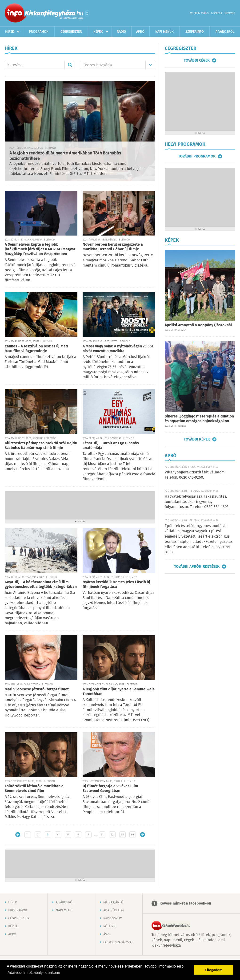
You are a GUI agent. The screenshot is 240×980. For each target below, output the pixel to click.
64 (132, 835)
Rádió (121, 32)
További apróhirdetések (197, 567)
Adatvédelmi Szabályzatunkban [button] (34, 973)
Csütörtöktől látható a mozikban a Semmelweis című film (34, 789)
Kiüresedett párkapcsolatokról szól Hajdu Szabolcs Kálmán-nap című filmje (41, 446)
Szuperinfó (195, 32)
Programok (39, 32)
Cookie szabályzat (118, 942)
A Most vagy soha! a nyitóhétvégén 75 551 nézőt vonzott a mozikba (118, 349)
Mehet (70, 65)
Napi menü (64, 910)
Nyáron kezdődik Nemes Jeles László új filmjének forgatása (116, 584)
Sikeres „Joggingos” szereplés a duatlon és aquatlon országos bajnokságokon (199, 419)
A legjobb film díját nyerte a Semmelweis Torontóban (119, 692)
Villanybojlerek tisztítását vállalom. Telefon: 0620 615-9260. (195, 475)
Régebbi (142, 835)
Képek (98, 32)
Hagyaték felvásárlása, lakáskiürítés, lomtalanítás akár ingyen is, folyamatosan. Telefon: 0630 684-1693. (197, 502)
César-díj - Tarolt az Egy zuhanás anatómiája (111, 446)
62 (112, 835)
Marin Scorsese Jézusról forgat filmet (37, 689)
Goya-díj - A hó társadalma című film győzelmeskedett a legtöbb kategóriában (41, 584)
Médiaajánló (113, 902)
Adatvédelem (114, 910)
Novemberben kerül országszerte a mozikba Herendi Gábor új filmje (113, 247)
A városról (225, 32)
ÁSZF (107, 934)
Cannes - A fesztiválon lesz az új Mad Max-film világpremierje (36, 349)
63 (122, 835)
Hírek (10, 32)
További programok (197, 156)
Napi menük (164, 32)
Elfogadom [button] (214, 970)
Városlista (87, 13)
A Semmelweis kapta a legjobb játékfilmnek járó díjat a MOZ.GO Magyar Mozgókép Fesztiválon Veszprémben (40, 249)
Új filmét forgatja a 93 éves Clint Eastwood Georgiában (110, 789)
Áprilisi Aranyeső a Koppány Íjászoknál (198, 325)
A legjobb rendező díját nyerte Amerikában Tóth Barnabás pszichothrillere (65, 156)
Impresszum (113, 918)
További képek (197, 439)
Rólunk (109, 926)
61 (102, 835)
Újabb (18, 835)
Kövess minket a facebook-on (185, 903)
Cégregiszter (71, 32)
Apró (140, 32)
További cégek (197, 60)
